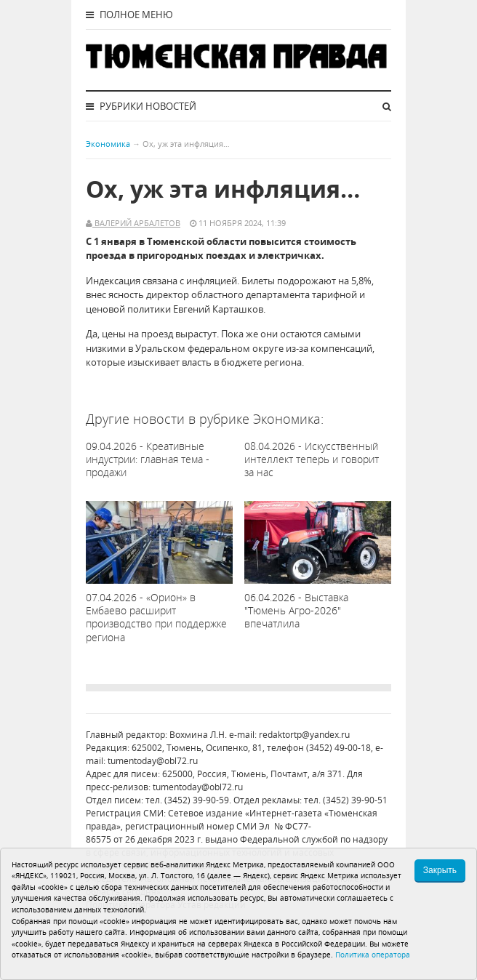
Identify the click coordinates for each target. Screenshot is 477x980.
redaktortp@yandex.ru (304, 735)
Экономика (108, 144)
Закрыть (440, 870)
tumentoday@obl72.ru (153, 761)
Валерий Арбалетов (136, 223)
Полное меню (129, 15)
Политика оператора (373, 955)
